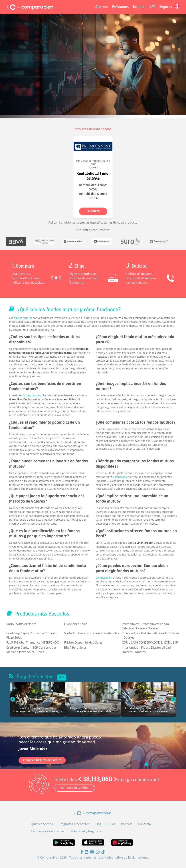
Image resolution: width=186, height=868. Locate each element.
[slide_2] (156, 764)
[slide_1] (151, 764)
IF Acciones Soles (76, 624)
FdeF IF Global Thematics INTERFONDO (33, 642)
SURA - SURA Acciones (21, 624)
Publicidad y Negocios (86, 831)
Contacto (145, 824)
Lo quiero (93, 211)
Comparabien (121, 477)
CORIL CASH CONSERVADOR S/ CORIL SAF (150, 642)
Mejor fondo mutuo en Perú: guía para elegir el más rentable (93, 710)
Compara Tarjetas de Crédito (42, 760)
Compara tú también (75, 788)
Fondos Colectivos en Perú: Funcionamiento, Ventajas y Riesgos (37, 710)
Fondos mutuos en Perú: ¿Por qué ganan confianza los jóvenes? (148, 710)
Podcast (127, 824)
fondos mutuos (23, 318)
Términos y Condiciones (103, 96)
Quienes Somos (42, 824)
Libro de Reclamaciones (132, 857)
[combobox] (36, 59)
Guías (111, 824)
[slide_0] (146, 764)
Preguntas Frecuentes (74, 824)
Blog (98, 824)
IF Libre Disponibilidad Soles (83, 642)
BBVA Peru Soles (75, 648)
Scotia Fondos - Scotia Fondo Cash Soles (92, 633)
